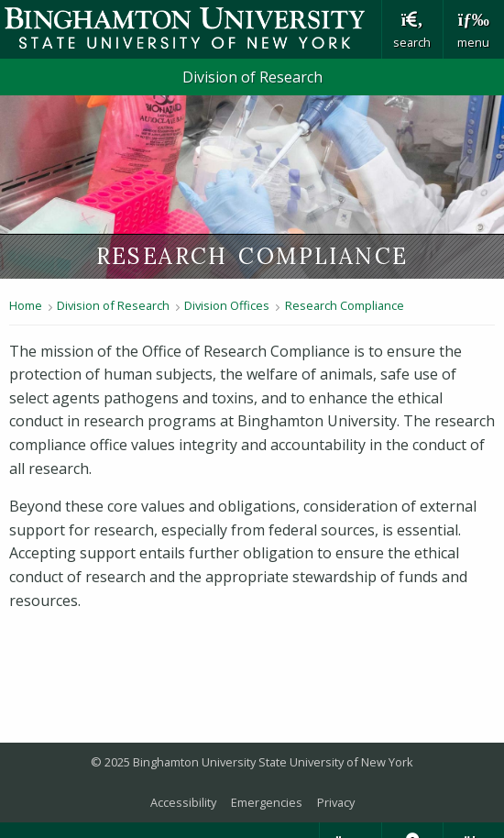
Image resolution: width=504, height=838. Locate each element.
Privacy (336, 802)
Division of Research (252, 77)
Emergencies (267, 802)
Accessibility (183, 802)
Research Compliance (345, 305)
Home (26, 305)
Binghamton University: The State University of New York (191, 28)
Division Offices (227, 305)
